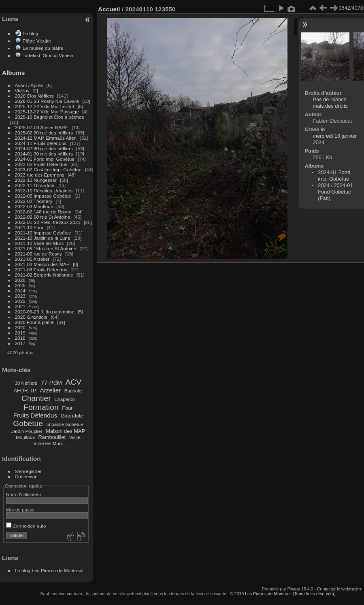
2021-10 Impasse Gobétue (43, 233)
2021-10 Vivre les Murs (39, 243)
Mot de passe (20, 510)
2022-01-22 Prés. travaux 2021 (48, 222)
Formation (41, 407)
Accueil (109, 9)
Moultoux (25, 437)
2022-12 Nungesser (36, 180)
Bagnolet (73, 391)
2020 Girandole (31, 317)
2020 (20, 327)
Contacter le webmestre (340, 589)
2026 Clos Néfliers (34, 96)
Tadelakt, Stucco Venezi (48, 55)
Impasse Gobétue (65, 424)
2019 (20, 333)
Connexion (26, 476)
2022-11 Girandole (35, 185)
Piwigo (294, 589)
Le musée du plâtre (43, 48)
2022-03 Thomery (34, 201)
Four (67, 408)
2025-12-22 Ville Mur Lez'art (45, 106)
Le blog (31, 33)
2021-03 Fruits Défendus (41, 269)
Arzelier (50, 390)
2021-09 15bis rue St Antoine (46, 248)
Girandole (72, 416)
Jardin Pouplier (27, 431)
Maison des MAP (65, 431)
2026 (20, 280)
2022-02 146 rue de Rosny (43, 212)
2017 (20, 343)
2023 (20, 296)
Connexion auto (26, 526)
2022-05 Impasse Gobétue (43, 196)
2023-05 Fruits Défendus (41, 164)
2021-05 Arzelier (32, 259)
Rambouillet (52, 437)
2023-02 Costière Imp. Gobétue (48, 169)
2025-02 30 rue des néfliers (44, 133)
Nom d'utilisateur (24, 494)
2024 (20, 291)
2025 (20, 285)
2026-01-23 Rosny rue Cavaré (47, 101)
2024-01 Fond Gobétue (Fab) (335, 192)
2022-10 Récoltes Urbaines (44, 191)
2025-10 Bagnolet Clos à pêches (50, 117)
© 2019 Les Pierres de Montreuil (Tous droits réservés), (283, 594)
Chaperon (65, 399)
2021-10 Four (29, 227)
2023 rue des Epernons (40, 175)
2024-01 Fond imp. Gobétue (45, 159)
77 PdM (51, 382)
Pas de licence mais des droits (330, 103)
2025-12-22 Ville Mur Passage (47, 112)
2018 (20, 338)
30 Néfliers (26, 383)
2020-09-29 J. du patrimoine (45, 312)
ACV (73, 382)
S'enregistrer (28, 471)
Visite (75, 437)
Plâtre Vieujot (37, 41)
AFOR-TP (25, 391)
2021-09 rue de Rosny (38, 254)
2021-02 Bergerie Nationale (44, 275)
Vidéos (22, 91)
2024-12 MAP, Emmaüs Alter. (46, 138)
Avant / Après (29, 85)
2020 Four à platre (34, 322)
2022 (20, 301)
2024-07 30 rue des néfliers (44, 148)
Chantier (36, 398)
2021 (20, 306)
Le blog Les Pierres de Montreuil (49, 570)
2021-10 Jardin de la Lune (43, 238)
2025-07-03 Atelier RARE (42, 127)
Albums (13, 73)
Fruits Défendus (35, 415)
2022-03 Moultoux (34, 206)
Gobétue (28, 423)
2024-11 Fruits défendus (41, 143)
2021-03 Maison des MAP (42, 264)
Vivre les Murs (48, 443)
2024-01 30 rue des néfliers (45, 154)
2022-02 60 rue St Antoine (43, 217)
